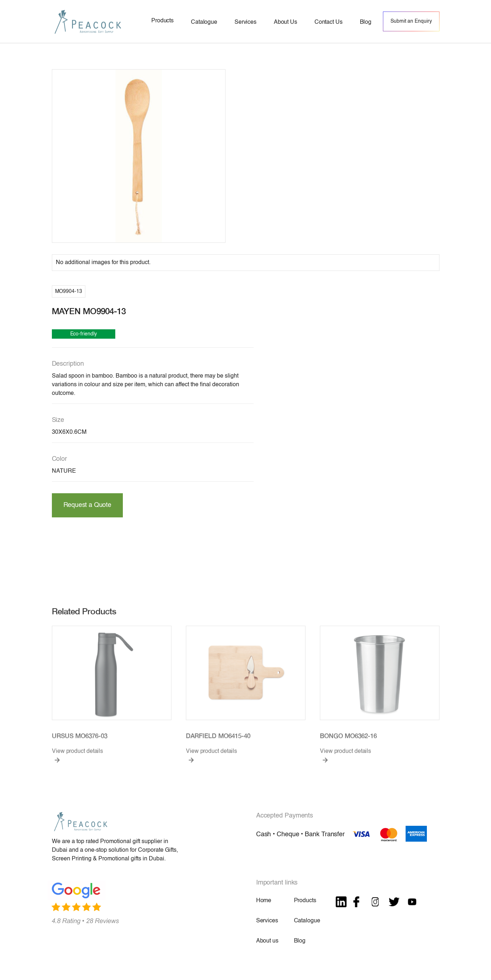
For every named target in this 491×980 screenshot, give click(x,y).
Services (267, 921)
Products (305, 901)
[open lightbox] (139, 156)
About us (267, 941)
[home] (88, 21)
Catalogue (307, 921)
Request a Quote (87, 505)
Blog (300, 941)
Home (264, 901)
